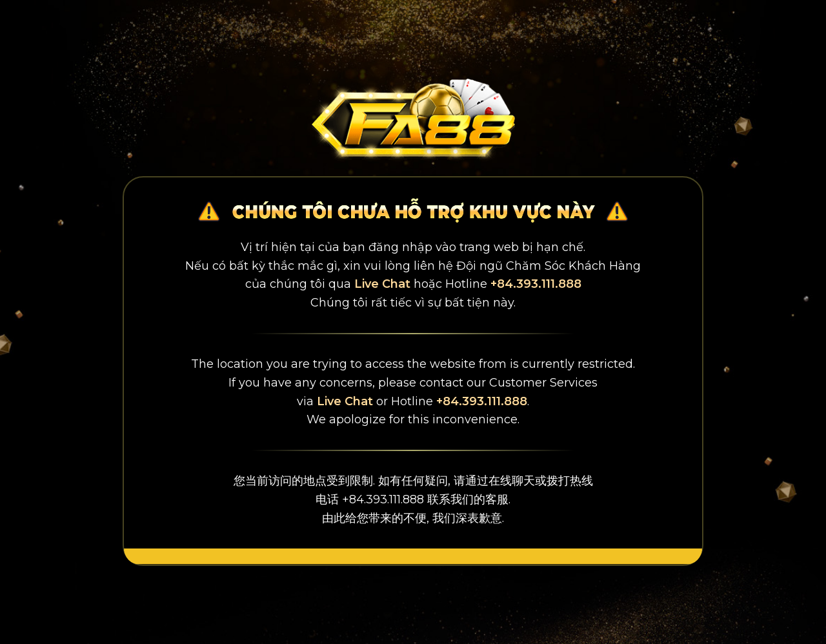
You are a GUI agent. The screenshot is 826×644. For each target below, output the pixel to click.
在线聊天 (512, 481)
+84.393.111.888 (536, 284)
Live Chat (382, 284)
